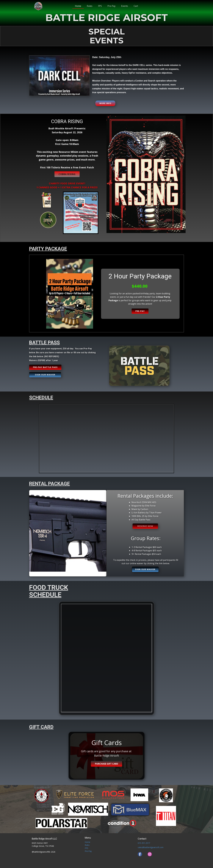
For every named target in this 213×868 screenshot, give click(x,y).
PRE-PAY (140, 311)
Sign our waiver (45, 375)
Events (125, 6)
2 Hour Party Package (140, 276)
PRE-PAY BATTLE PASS (45, 367)
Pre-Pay (111, 6)
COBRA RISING (67, 174)
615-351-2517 (144, 843)
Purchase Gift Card (106, 764)
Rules (90, 6)
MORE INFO (105, 103)
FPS (100, 6)
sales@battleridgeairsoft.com (151, 847)
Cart (136, 6)
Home (78, 6)
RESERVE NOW (145, 526)
